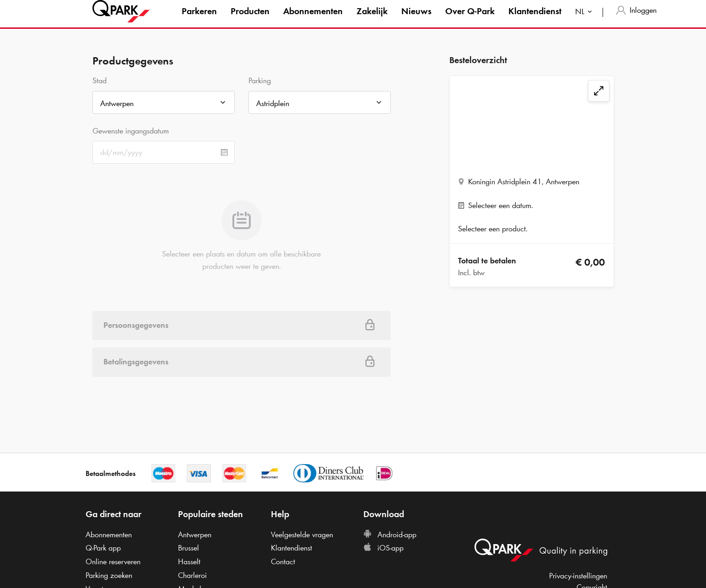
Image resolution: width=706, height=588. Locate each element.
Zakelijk (372, 20)
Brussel (189, 548)
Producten (250, 20)
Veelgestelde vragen (302, 535)
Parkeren (199, 20)
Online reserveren (113, 561)
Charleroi (192, 575)
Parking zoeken (109, 575)
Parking (260, 80)
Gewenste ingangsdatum (131, 131)
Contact (283, 561)
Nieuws (416, 20)
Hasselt (189, 561)
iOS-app (383, 548)
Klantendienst (535, 20)
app (103, 548)
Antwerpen (195, 535)
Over (470, 20)
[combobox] (585, 22)
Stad (100, 80)
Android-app (390, 535)
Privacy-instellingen (578, 576)
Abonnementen (313, 20)
